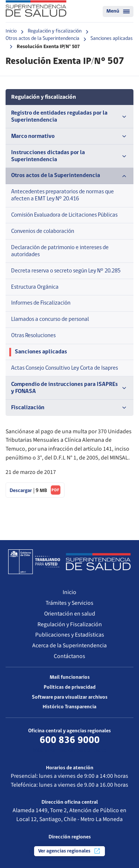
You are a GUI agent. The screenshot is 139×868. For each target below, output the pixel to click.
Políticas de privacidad (70, 687)
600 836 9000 (70, 740)
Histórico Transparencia (69, 707)
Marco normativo (69, 136)
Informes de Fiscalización (41, 303)
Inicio (11, 31)
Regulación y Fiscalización (70, 624)
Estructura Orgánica (35, 287)
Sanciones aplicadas (112, 39)
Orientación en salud (70, 614)
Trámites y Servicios (69, 603)
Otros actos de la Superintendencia (42, 39)
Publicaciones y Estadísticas (70, 635)
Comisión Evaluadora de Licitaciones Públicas (64, 215)
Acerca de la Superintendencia (69, 645)
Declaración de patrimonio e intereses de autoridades (60, 251)
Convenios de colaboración (43, 231)
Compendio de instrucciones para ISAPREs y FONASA (69, 388)
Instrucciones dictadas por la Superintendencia (69, 156)
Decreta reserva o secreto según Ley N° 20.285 (66, 271)
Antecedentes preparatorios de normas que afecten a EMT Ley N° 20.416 (62, 195)
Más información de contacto (69, 750)
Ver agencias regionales (69, 851)
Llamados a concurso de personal (50, 319)
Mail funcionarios (70, 677)
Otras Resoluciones (33, 336)
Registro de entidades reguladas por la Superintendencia (69, 117)
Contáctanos (69, 656)
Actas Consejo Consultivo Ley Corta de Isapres (64, 368)
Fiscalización (69, 408)
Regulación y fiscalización (55, 31)
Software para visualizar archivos (70, 697)
